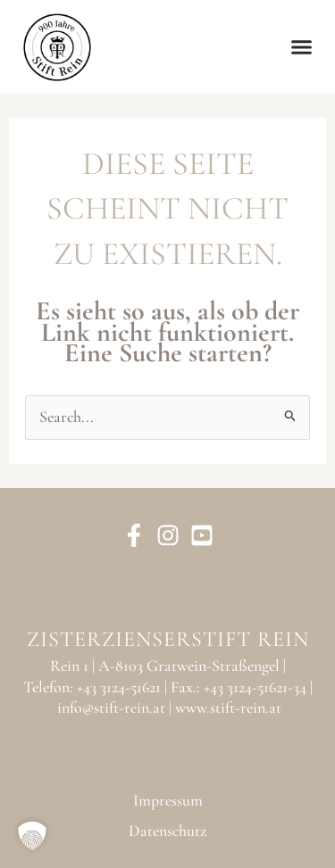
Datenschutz (167, 831)
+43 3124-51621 (119, 687)
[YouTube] (202, 535)
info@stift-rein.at (111, 707)
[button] (302, 47)
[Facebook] (134, 535)
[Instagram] (168, 535)
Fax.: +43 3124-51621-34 (239, 687)
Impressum (168, 800)
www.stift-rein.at (228, 707)
